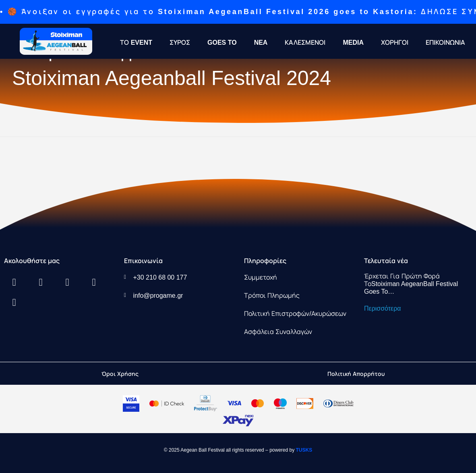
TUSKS (304, 450)
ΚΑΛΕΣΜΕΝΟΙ (305, 43)
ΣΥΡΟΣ (180, 43)
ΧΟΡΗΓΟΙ (395, 43)
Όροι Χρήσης (120, 374)
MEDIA (353, 43)
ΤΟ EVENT (136, 43)
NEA (261, 43)
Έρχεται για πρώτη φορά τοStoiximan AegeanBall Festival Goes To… (411, 284)
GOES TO (222, 43)
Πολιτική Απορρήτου (356, 374)
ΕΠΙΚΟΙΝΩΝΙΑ (445, 43)
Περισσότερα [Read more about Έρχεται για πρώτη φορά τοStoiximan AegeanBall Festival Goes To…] (383, 308)
